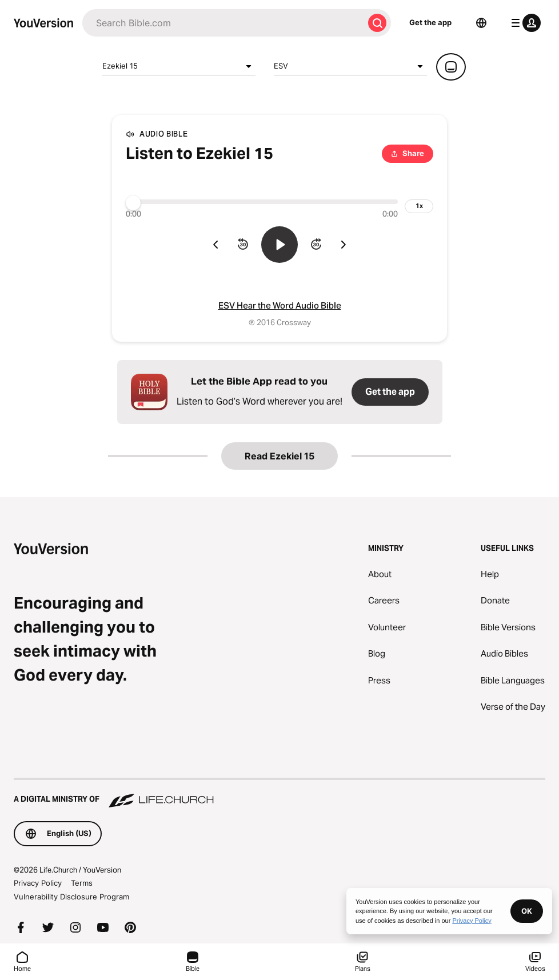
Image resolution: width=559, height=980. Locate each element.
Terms (82, 883)
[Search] (223, 23)
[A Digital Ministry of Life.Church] (279, 794)
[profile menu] (524, 23)
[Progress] (262, 202)
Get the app (430, 22)
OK (527, 911)
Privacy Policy (38, 883)
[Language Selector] (481, 23)
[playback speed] (419, 206)
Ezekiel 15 (179, 66)
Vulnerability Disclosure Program (71, 897)
